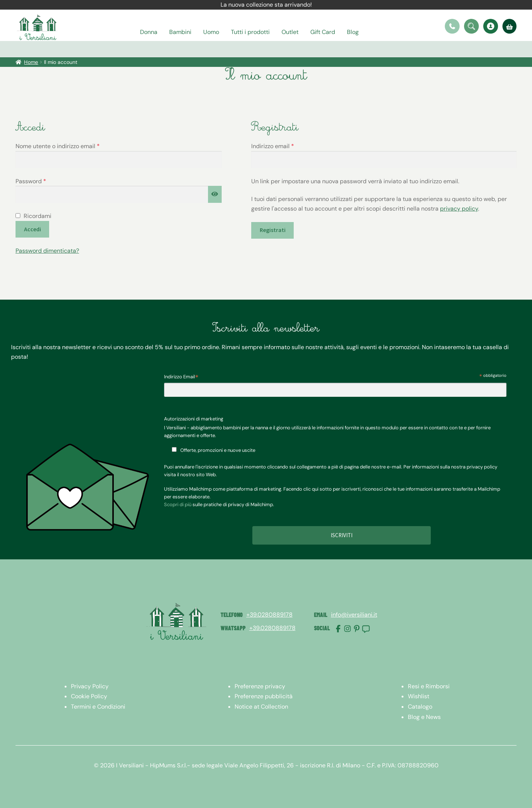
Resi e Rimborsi (429, 686)
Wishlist (419, 696)
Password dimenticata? (47, 251)
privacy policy (459, 209)
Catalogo (420, 707)
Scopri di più (178, 504)
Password (43, 181)
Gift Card (323, 32)
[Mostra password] (215, 194)
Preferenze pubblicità (264, 696)
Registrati (273, 230)
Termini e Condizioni (98, 707)
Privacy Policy (90, 686)
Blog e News (424, 717)
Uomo (211, 32)
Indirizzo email (285, 146)
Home (31, 62)
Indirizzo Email (181, 378)
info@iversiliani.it (354, 615)
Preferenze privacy (260, 686)
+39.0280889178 (270, 615)
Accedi (33, 229)
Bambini (180, 32)
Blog (353, 32)
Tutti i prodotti (250, 32)
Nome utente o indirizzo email (70, 146)
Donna (149, 32)
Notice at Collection (261, 707)
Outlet (290, 32)
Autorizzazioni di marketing (194, 419)
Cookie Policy (89, 696)
